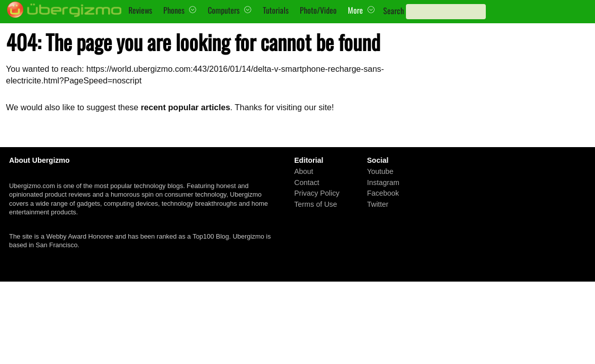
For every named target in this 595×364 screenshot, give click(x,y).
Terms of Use (316, 204)
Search (394, 11)
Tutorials (276, 10)
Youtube (380, 171)
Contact (307, 183)
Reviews (140, 10)
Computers (224, 10)
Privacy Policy (317, 193)
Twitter (378, 204)
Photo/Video (318, 10)
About (304, 171)
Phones (174, 10)
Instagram (383, 183)
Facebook (383, 193)
